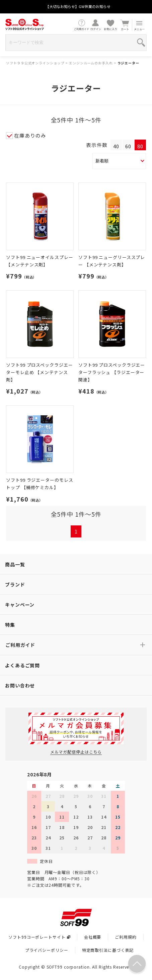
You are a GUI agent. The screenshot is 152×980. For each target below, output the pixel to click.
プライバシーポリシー (47, 950)
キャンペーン (20, 605)
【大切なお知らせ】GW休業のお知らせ (78, 6)
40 (116, 146)
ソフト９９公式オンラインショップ (35, 63)
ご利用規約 (126, 937)
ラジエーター (128, 63)
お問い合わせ (20, 685)
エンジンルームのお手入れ (91, 63)
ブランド (15, 584)
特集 (10, 625)
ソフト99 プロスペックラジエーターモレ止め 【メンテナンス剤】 (39, 372)
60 (128, 146)
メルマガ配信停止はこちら (76, 752)
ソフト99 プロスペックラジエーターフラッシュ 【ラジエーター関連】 (112, 372)
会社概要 (93, 937)
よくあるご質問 (22, 665)
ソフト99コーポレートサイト (39, 937)
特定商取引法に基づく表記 (108, 950)
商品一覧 (15, 564)
